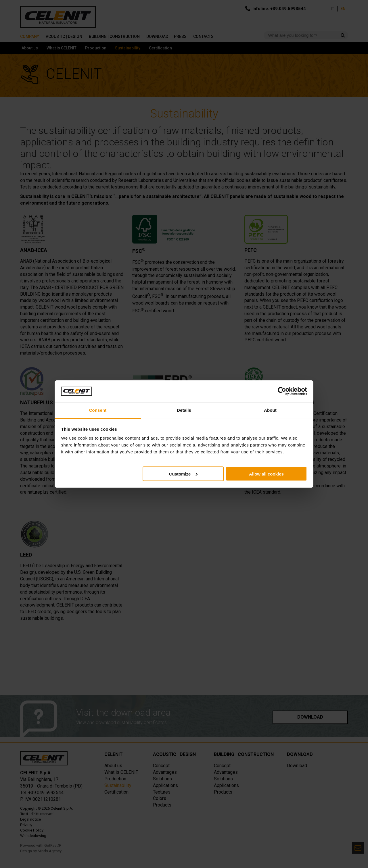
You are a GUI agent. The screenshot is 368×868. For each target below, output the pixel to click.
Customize (183, 474)
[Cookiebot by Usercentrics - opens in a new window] (282, 391)
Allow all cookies (266, 474)
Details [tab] (184, 410)
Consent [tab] (98, 410)
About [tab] (270, 410)
